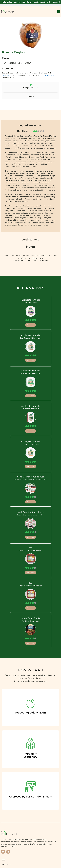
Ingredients (6, 864)
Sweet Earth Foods (31, 618)
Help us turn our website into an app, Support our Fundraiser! (31, 2)
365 (31, 548)
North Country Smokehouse (31, 477)
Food (3, 860)
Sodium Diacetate (47, 75)
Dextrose (6, 75)
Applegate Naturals (30, 300)
